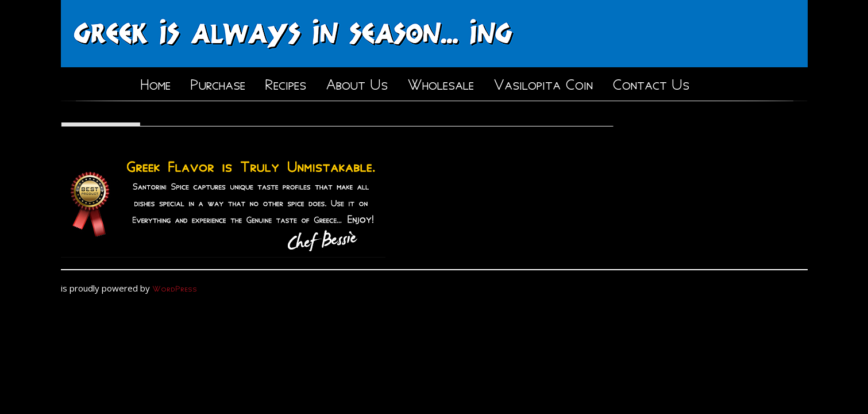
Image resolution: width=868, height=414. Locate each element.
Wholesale (441, 82)
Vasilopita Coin (543, 82)
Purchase (218, 82)
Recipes (286, 82)
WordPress (175, 287)
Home (155, 82)
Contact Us (651, 82)
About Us (357, 82)
